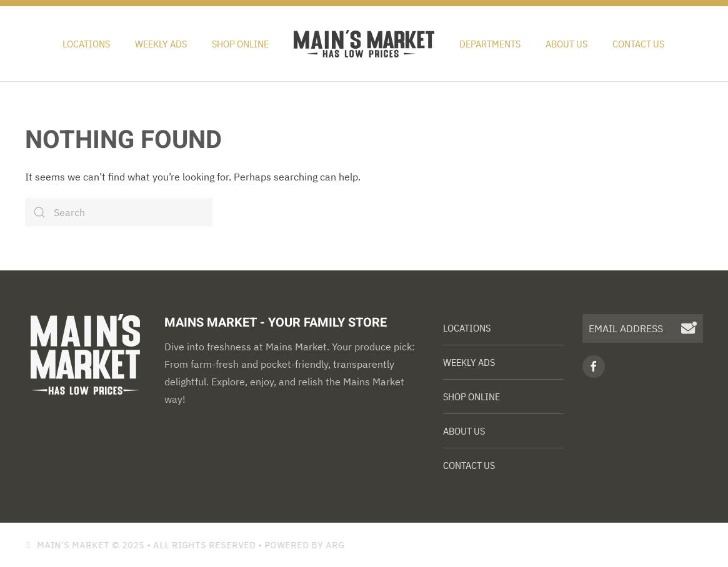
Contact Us (638, 44)
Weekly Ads (469, 362)
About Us (566, 44)
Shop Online (240, 44)
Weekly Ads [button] (161, 44)
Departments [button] (490, 44)
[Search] (119, 212)
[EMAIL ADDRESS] (643, 328)
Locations (86, 44)
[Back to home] (364, 44)
